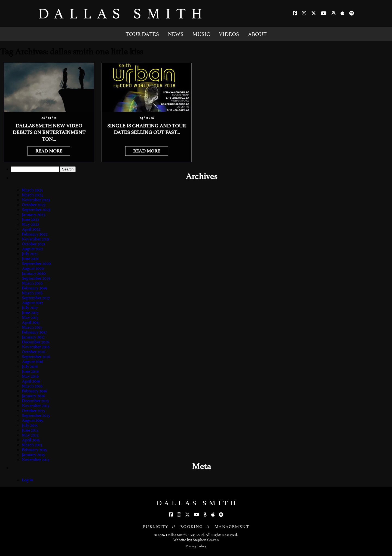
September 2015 (36, 416)
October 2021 (33, 244)
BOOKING (192, 527)
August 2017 (32, 303)
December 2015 (35, 401)
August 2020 (33, 268)
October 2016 (33, 352)
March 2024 (32, 195)
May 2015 (30, 435)
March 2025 (32, 190)
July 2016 (30, 366)
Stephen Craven (206, 540)
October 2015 (33, 411)
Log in (27, 480)
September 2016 (36, 357)
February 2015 (34, 450)
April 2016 (31, 381)
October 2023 (34, 205)
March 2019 (32, 283)
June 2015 (30, 430)
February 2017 (34, 332)
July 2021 (30, 254)
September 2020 (36, 264)
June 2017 (30, 313)
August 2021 (32, 249)
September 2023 (36, 210)
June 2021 (30, 259)
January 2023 (33, 215)
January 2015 (33, 455)
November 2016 (36, 347)
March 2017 (32, 327)
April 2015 (31, 440)
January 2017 (33, 337)
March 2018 (32, 293)
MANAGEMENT (232, 527)
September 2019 (36, 278)
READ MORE (49, 151)
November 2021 (36, 239)
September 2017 (36, 298)
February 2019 (34, 288)
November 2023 (36, 200)
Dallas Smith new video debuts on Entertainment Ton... (49, 132)
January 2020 (34, 273)
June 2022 (30, 219)
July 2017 (30, 308)
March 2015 (32, 445)
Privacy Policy (196, 546)
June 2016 (30, 371)
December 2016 (35, 342)
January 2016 (33, 396)
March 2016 (32, 386)
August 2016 (33, 362)
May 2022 (30, 224)
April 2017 (31, 322)
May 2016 (30, 376)
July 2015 (30, 425)
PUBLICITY (156, 527)
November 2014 (36, 460)
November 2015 (36, 406)
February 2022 (35, 234)
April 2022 (31, 229)
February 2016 (34, 391)
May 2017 (30, 317)
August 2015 (32, 420)
